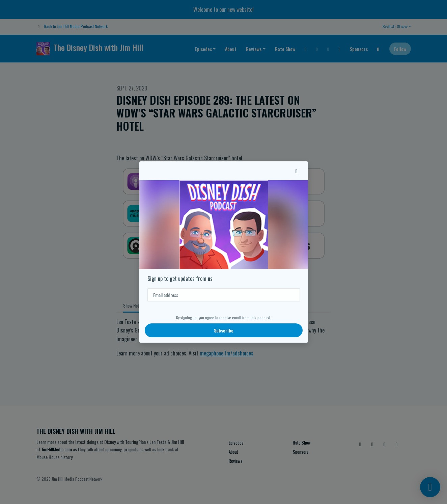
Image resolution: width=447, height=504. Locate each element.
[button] (297, 171)
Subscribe (224, 330)
